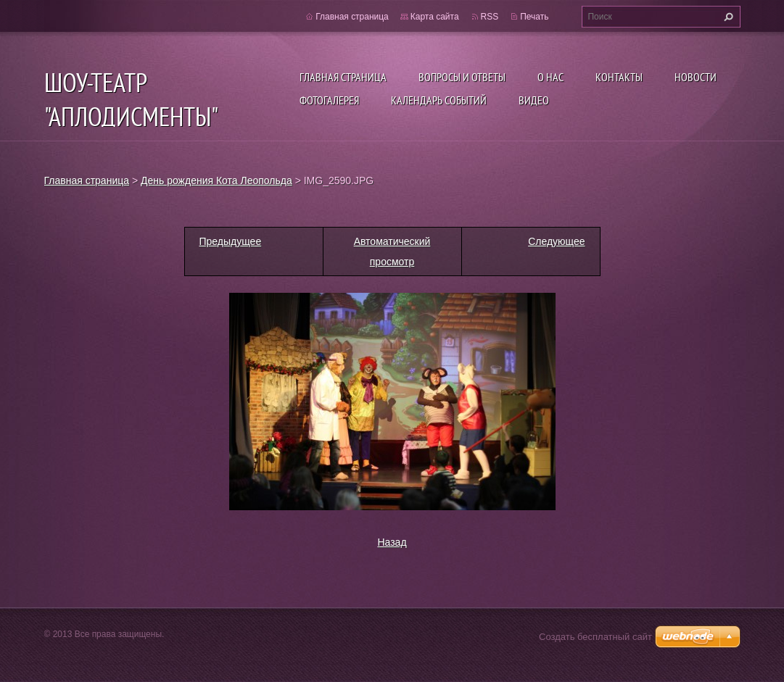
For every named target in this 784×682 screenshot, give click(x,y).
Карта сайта (435, 17)
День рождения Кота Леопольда (216, 180)
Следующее (556, 241)
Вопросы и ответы (462, 77)
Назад (392, 542)
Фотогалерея (329, 100)
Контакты (619, 77)
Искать (727, 17)
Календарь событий (439, 100)
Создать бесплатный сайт (595, 637)
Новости (696, 77)
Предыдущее (231, 241)
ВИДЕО (534, 100)
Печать (534, 17)
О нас (550, 77)
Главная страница (343, 77)
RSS (490, 17)
